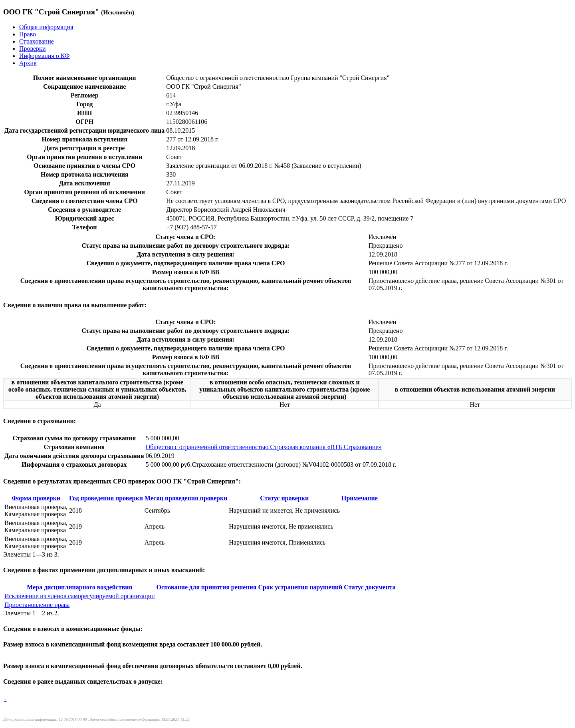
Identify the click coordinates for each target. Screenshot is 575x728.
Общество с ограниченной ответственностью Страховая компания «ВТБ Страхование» (264, 447)
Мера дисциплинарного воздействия (79, 587)
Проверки (32, 49)
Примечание (360, 498)
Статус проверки (284, 498)
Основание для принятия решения (207, 587)
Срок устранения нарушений (300, 587)
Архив (28, 63)
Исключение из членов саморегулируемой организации (80, 596)
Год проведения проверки (106, 498)
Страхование (37, 41)
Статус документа (370, 587)
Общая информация (46, 27)
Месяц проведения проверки (186, 498)
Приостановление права (37, 605)
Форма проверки (36, 498)
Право (28, 34)
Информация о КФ (44, 56)
